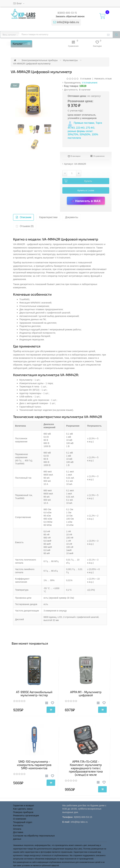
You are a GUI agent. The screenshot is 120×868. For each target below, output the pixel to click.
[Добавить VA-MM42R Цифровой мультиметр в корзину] (86, 181)
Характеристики (48, 217)
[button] (49, 44)
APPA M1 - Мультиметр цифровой (86, 694)
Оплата (17, 829)
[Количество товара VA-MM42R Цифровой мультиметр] (72, 173)
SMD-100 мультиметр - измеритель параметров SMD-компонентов (34, 765)
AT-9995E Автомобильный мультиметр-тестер (34, 694)
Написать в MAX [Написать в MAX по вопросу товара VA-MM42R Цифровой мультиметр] (86, 201)
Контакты (18, 825)
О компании (20, 819)
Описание (24, 218)
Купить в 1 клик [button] (86, 190)
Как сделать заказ (23, 809)
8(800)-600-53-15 (67, 13)
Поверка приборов (23, 812)
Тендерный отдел (23, 822)
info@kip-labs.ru (68, 22)
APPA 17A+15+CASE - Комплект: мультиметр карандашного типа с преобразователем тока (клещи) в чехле (86, 768)
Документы (72, 217)
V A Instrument (90, 83)
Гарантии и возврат (24, 805)
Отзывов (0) (25, 227)
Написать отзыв (103, 79)
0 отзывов (86, 79)
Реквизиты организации (26, 815)
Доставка (18, 832)
